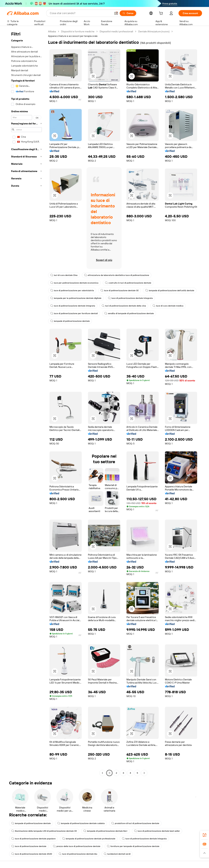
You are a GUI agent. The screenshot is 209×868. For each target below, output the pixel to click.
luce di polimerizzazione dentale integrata (130, 298)
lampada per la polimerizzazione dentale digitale (76, 298)
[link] (204, 835)
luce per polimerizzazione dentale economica (74, 283)
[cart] (162, 14)
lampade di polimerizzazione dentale (70, 321)
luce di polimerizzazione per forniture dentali (74, 313)
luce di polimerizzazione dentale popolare (33, 839)
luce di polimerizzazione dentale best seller (157, 831)
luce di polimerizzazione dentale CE (120, 290)
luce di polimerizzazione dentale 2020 (32, 854)
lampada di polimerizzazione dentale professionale (89, 839)
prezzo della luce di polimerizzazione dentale (77, 846)
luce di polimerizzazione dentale (29, 846)
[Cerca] (128, 13)
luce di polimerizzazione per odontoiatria (72, 290)
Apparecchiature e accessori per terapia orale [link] (73, 36)
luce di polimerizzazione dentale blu (78, 854)
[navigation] (26, 403)
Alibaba (52, 31)
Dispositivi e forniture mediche (78, 31)
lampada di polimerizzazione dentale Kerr (105, 831)
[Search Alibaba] (81, 13)
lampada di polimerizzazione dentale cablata (81, 823)
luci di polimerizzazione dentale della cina (124, 306)
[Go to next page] (144, 773)
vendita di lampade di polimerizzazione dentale (129, 313)
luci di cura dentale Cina (64, 275)
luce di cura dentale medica (168, 306)
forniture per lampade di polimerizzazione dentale (133, 846)
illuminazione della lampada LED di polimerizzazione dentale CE (44, 831)
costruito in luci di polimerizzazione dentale (128, 283)
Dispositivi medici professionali (116, 31)
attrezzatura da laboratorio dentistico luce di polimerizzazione (117, 275)
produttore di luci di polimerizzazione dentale (135, 823)
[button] (116, 13)
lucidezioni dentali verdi (117, 854)
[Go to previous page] (102, 773)
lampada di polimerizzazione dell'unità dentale (170, 290)
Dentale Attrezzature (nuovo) (154, 31)
